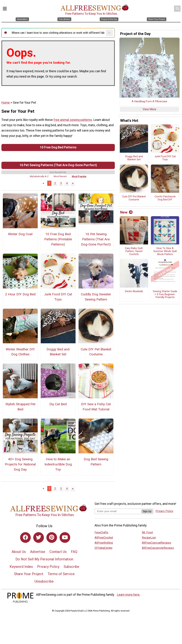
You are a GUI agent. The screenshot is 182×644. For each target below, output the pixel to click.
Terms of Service (61, 574)
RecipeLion (149, 538)
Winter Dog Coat (20, 234)
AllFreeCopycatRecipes (156, 543)
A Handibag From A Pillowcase (149, 102)
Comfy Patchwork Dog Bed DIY (165, 198)
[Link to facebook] (25, 537)
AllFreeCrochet (104, 538)
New (126, 212)
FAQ (74, 552)
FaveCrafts (101, 532)
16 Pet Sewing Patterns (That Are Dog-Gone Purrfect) (58, 165)
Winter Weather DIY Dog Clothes (20, 352)
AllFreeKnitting (104, 543)
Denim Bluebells (134, 291)
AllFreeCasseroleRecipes (158, 548)
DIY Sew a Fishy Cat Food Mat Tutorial (96, 407)
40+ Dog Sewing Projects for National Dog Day (20, 464)
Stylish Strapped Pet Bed (20, 407)
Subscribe (71, 567)
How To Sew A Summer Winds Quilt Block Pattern (165, 251)
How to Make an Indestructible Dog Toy (58, 464)
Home (6, 103)
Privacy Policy (48, 567)
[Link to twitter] (39, 537)
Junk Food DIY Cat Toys (58, 297)
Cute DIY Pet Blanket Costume (96, 352)
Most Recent (60, 176)
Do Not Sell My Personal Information (44, 559)
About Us (19, 552)
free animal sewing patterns (73, 120)
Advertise (38, 552)
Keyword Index (21, 567)
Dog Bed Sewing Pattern (96, 462)
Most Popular (79, 176)
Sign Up (147, 511)
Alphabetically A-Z (39, 176)
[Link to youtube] (65, 537)
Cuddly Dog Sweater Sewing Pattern (96, 297)
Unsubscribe (44, 581)
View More (149, 109)
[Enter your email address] (118, 511)
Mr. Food (147, 532)
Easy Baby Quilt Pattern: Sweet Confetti (134, 251)
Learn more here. (129, 595)
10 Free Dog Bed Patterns (58, 147)
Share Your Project (29, 574)
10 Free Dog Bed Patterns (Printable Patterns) (58, 239)
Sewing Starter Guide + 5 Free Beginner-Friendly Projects (165, 294)
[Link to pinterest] (52, 537)
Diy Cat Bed (58, 404)
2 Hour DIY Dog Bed (20, 294)
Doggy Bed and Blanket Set (58, 352)
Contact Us (58, 552)
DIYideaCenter (104, 548)
